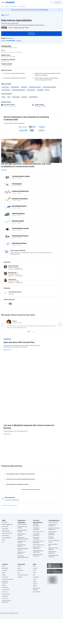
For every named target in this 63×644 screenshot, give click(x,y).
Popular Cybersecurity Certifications (53, 556)
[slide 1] (28, 332)
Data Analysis (23, 6)
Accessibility (36, 577)
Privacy (35, 573)
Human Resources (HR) (7, 533)
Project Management (7, 538)
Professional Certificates (8, 579)
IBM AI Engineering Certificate (22, 546)
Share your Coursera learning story (7, 601)
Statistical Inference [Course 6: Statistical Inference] (18, 213)
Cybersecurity (5, 527)
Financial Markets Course (38, 545)
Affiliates (35, 586)
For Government (6, 590)
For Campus (5, 592)
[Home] (2, 6)
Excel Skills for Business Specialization (38, 542)
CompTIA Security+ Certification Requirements (53, 533)
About (3, 566)
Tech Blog (20, 577)
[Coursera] (10, 2)
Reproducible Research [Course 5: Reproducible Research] (19, 206)
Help (34, 575)
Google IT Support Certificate (22, 535)
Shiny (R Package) (33, 97)
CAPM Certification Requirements (52, 525)
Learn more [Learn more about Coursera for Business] (7, 434)
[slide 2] (31, 332)
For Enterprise (5, 587)
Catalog (4, 575)
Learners (19, 566)
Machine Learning (6, 90)
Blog (19, 573)
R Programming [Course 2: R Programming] (17, 184)
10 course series (6, 46)
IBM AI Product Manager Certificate (23, 549)
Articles (35, 582)
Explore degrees (9, 390)
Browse (7, 6)
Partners (19, 568)
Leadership (5, 570)
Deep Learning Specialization (36, 538)
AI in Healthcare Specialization (36, 535)
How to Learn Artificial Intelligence (53, 549)
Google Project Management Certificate (23, 538)
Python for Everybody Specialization (38, 555)
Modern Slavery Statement (36, 589)
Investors (35, 568)
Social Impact (5, 596)
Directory (35, 584)
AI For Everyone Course (38, 532)
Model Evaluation (31, 90)
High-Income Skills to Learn (53, 545)
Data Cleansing (5, 87)
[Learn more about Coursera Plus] (19, 41)
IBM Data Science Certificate (21, 553)
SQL (3, 542)
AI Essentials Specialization (36, 525)
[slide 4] (35, 332)
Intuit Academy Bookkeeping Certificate (23, 557)
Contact (35, 579)
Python (4, 540)
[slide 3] (33, 332)
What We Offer (5, 568)
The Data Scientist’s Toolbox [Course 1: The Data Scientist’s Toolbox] (21, 176)
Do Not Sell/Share (37, 592)
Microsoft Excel (5, 535)
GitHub (4, 97)
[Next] (60, 325)
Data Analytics (5, 529)
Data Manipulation (15, 87)
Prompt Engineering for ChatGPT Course (38, 551)
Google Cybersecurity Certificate (22, 527)
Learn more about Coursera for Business (14, 123)
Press (34, 566)
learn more (14, 505)
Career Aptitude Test (53, 522)
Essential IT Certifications (51, 538)
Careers (4, 573)
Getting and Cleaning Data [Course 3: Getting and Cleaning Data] (20, 191)
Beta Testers (20, 570)
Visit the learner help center (12, 500)
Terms (34, 570)
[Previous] (3, 325)
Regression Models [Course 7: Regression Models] (18, 221)
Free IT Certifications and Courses (54, 541)
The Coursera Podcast (22, 575)
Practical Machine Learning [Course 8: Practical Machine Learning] (20, 228)
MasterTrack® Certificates (5, 582)
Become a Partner (6, 594)
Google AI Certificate (22, 524)
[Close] (59, 10)
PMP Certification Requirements (52, 552)
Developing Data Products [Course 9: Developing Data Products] (20, 236)
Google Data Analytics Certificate (22, 531)
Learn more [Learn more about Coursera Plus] (7, 350)
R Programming (16, 97)
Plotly (9, 97)
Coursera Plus (5, 577)
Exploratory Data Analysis (35, 87)
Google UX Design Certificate (21, 542)
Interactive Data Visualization (49, 87)
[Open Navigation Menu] (3, 2)
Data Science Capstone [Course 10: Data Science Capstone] (19, 243)
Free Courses (5, 598)
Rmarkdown (24, 97)
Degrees (4, 585)
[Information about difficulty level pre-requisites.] (14, 57)
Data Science (14, 6)
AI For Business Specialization (36, 529)
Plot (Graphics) (40, 90)
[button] (27, 28)
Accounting (5, 522)
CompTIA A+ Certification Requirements (54, 529)
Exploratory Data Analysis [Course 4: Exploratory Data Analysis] (20, 199)
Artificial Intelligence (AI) (7, 524)
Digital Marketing (6, 531)
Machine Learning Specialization (37, 548)
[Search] (52, 2)
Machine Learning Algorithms (18, 90)
